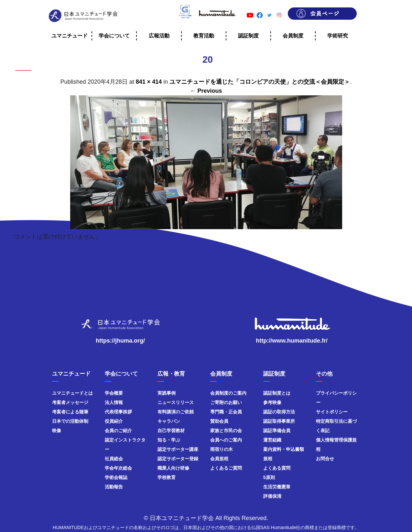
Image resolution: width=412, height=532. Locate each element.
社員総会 (114, 459)
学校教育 (167, 477)
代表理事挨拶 (118, 412)
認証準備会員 (277, 431)
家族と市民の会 (226, 431)
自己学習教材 (171, 431)
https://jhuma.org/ (120, 341)
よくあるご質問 (226, 468)
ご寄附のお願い (226, 402)
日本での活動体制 (70, 421)
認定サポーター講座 (178, 449)
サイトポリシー (332, 412)
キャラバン (169, 421)
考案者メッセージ (70, 402)
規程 (268, 459)
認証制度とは (277, 393)
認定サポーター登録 (178, 459)
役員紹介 (114, 421)
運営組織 (272, 440)
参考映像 (272, 402)
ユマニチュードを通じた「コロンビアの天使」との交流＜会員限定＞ (260, 82)
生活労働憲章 (277, 487)
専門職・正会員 (226, 412)
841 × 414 (149, 82)
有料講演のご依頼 (176, 412)
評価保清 (272, 496)
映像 (57, 431)
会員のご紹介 (118, 431)
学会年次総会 (118, 468)
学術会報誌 (116, 477)
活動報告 (114, 487)
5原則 (269, 477)
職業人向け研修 (173, 468)
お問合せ (325, 459)
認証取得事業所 (279, 421)
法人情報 (114, 402)
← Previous (206, 91)
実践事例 (167, 393)
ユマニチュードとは (72, 393)
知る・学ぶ (169, 440)
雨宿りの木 (222, 449)
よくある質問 (277, 468)
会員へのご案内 (226, 440)
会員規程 (219, 459)
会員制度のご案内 (228, 393)
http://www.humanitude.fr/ (292, 341)
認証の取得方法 (279, 412)
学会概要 (114, 393)
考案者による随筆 (70, 412)
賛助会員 (219, 421)
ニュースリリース (176, 402)
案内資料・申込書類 (284, 449)
